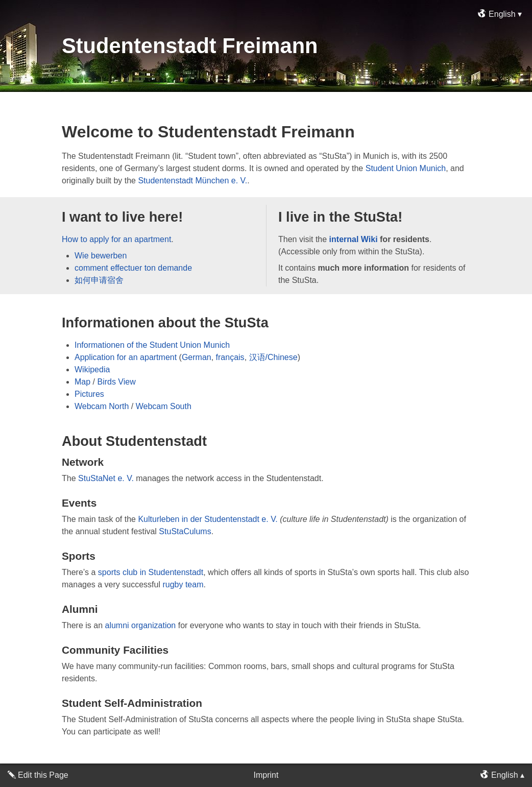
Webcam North (102, 406)
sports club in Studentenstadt (151, 572)
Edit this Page (43, 775)
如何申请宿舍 (99, 280)
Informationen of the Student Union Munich (152, 345)
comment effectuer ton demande (133, 268)
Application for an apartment (126, 357)
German (197, 357)
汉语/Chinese (273, 357)
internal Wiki (354, 239)
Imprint (266, 775)
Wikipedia (92, 369)
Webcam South (164, 406)
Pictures (89, 394)
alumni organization (140, 625)
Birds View (116, 382)
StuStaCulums (185, 531)
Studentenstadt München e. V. (192, 181)
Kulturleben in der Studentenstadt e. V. (208, 519)
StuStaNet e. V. (106, 478)
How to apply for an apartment (116, 239)
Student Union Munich (406, 168)
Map (82, 382)
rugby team (183, 585)
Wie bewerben (101, 256)
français (230, 357)
